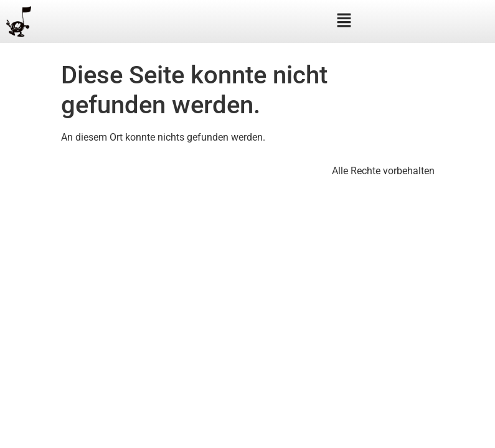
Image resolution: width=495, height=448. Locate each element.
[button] (344, 21)
